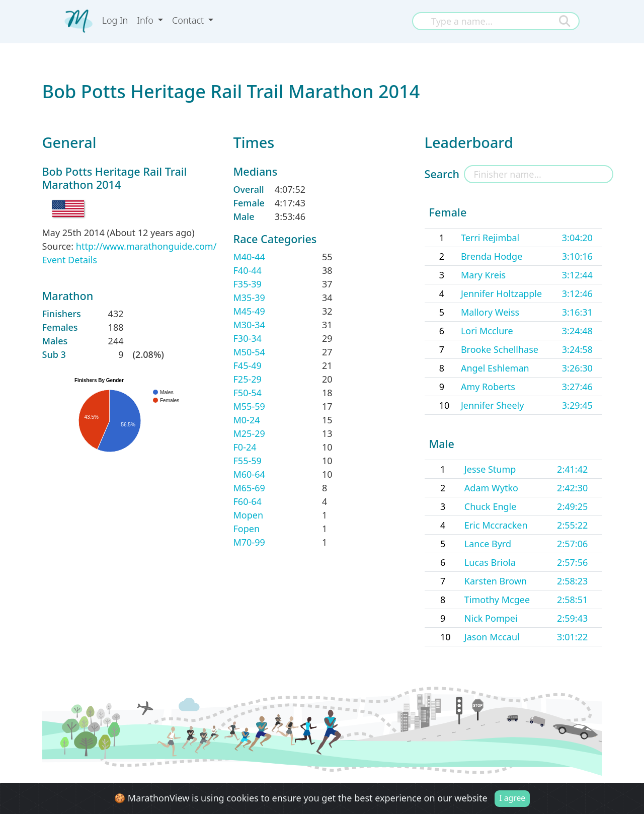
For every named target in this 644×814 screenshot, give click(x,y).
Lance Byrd (488, 544)
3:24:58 (577, 349)
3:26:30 (577, 368)
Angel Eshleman (495, 368)
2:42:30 (572, 488)
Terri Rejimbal (490, 238)
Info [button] (146, 20)
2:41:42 (572, 469)
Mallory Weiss (490, 312)
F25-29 (248, 379)
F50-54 (248, 393)
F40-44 (248, 270)
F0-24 (245, 447)
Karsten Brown (496, 581)
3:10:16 (577, 256)
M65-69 (249, 488)
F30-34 (248, 338)
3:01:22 (572, 637)
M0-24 (247, 420)
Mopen (249, 515)
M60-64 (249, 474)
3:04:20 (577, 238)
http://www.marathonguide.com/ (146, 246)
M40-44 (249, 257)
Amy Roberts (488, 387)
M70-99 (249, 542)
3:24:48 (577, 331)
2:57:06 (572, 544)
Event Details (70, 260)
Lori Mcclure (487, 331)
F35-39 (248, 284)
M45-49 (249, 311)
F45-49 (248, 365)
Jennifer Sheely (493, 405)
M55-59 (249, 406)
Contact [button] (189, 20)
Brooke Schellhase (500, 349)
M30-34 (249, 325)
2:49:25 (572, 506)
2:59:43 (572, 618)
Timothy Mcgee (497, 600)
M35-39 (249, 298)
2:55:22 (572, 525)
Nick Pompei (491, 618)
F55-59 (248, 461)
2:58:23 (572, 581)
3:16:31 (577, 312)
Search (442, 174)
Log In (115, 20)
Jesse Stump (490, 469)
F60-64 (248, 501)
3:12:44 (577, 275)
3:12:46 (577, 293)
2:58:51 (572, 600)
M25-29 (249, 433)
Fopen (247, 529)
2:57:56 (572, 562)
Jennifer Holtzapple (501, 293)
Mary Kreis (483, 275)
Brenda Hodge (492, 256)
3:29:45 (577, 405)
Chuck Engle (491, 506)
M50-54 (249, 352)
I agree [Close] (512, 798)
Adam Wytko (491, 488)
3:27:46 (577, 387)
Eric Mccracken (496, 525)
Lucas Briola (490, 562)
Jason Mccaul (492, 637)
